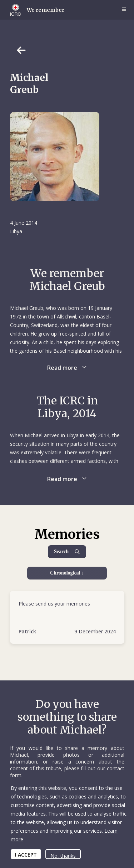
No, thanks (63, 856)
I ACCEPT (26, 855)
